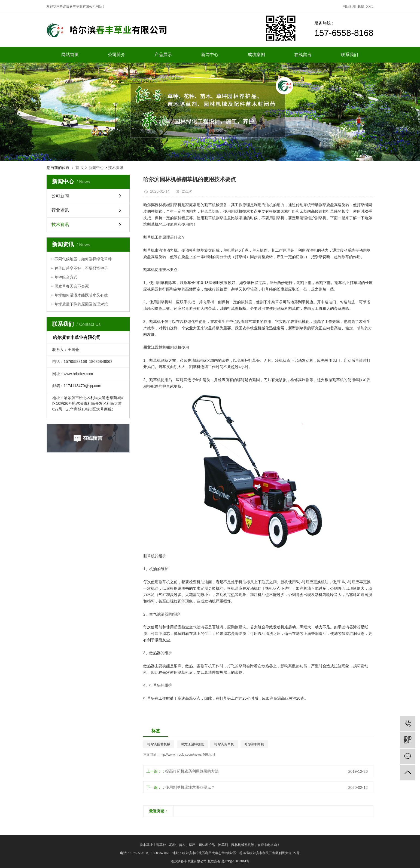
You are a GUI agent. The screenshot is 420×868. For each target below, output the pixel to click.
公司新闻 (60, 196)
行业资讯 (60, 210)
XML (370, 7)
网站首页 (70, 55)
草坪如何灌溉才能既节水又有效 (81, 295)
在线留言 (303, 55)
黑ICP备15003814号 (235, 861)
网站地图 (349, 7)
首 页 (80, 168)
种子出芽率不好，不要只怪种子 (81, 268)
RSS (361, 7)
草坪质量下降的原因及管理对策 (81, 304)
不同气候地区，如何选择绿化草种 (83, 259)
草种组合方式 (66, 277)
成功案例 (256, 55)
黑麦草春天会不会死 (72, 286)
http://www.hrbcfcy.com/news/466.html (187, 755)
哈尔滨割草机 (254, 744)
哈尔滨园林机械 (159, 744)
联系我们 (349, 55)
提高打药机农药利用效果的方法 (192, 771)
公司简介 (117, 55)
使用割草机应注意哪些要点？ (190, 787)
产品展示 (163, 55)
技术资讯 (116, 168)
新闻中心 (210, 55)
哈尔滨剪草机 (224, 744)
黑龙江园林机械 (192, 744)
